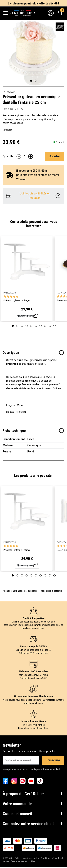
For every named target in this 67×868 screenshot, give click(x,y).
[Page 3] (22, 326)
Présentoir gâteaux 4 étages (17, 301)
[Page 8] (45, 326)
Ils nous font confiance (34, 721)
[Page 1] (31, 81)
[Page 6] (36, 326)
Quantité (8, 156)
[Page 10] (54, 326)
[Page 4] (27, 326)
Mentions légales (31, 858)
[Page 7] (41, 326)
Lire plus (7, 130)
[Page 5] (31, 326)
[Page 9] (50, 326)
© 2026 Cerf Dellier (12, 858)
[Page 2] (36, 81)
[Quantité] (25, 156)
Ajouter (55, 156)
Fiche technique (33, 431)
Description (33, 353)
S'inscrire (53, 760)
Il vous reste (32, 171)
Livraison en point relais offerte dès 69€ (33, 3)
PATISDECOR (9, 92)
